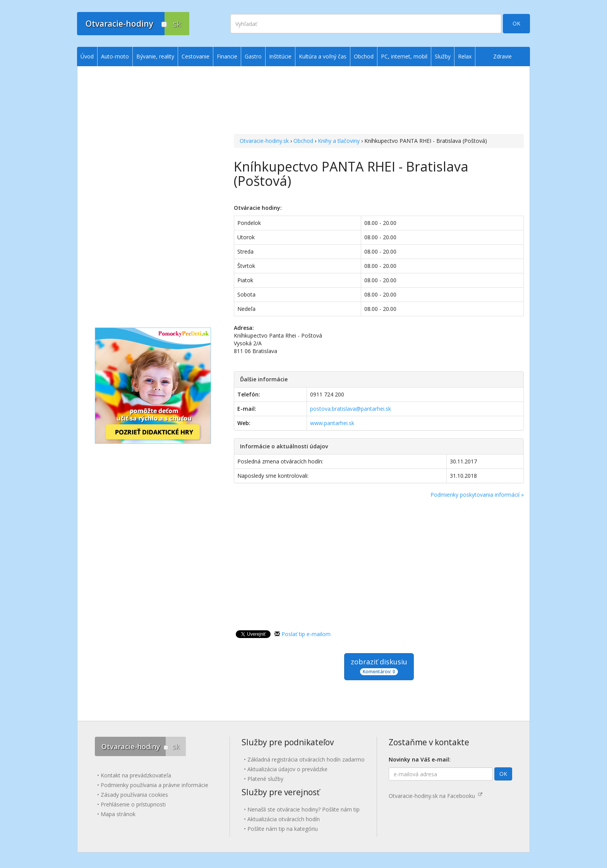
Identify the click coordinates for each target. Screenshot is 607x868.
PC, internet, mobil (404, 56)
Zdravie (502, 56)
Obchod (303, 141)
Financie (227, 56)
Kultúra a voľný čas (323, 56)
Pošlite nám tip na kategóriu (283, 829)
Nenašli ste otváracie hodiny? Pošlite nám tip (303, 809)
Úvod (87, 56)
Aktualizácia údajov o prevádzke (287, 769)
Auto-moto (115, 56)
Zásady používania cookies (134, 795)
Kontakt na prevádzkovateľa (136, 775)
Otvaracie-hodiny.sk (264, 141)
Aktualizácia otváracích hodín (284, 819)
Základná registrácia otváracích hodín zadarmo (306, 759)
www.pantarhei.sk (332, 423)
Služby (443, 56)
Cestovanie (195, 56)
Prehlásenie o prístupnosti (133, 804)
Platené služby (265, 779)
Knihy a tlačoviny (339, 141)
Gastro (253, 56)
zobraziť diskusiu (379, 666)
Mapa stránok (118, 814)
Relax (465, 56)
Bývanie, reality (155, 56)
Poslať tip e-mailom (306, 634)
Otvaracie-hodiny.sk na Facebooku (436, 796)
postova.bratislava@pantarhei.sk (351, 409)
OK (516, 23)
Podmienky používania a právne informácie (154, 785)
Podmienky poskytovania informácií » (477, 495)
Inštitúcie (280, 56)
